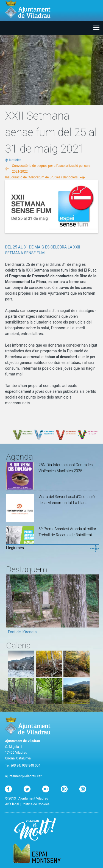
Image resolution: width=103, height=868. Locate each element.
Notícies (15, 160)
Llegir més (15, 548)
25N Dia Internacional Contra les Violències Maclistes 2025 (66, 468)
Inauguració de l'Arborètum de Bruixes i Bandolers (41, 177)
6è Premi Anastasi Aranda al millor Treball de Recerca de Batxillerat (67, 532)
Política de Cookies (35, 804)
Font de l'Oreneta (22, 632)
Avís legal (12, 804)
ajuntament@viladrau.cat (23, 776)
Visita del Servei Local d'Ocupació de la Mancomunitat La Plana (66, 500)
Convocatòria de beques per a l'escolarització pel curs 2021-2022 (51, 169)
